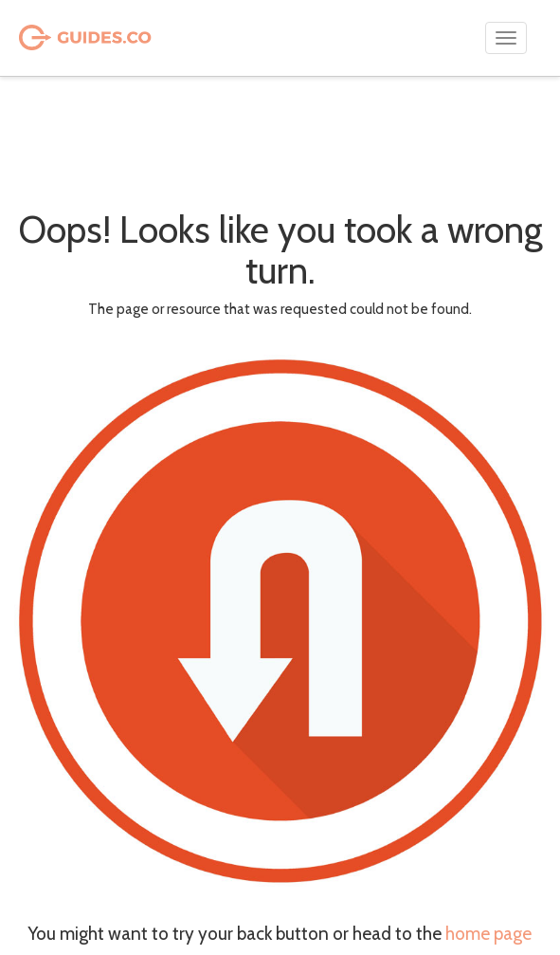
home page (488, 934)
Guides (60, 38)
